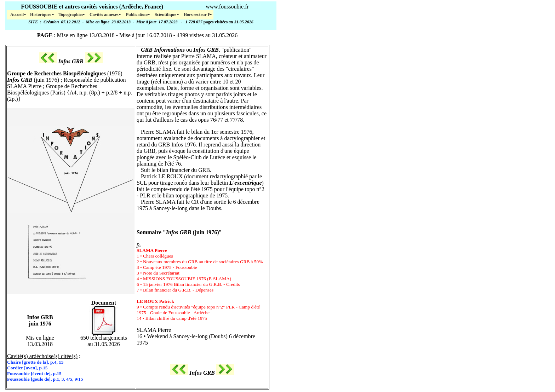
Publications (137, 15)
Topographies (71, 15)
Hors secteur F (197, 15)
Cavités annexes (105, 15)
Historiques (41, 15)
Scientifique (166, 15)
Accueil (17, 15)
